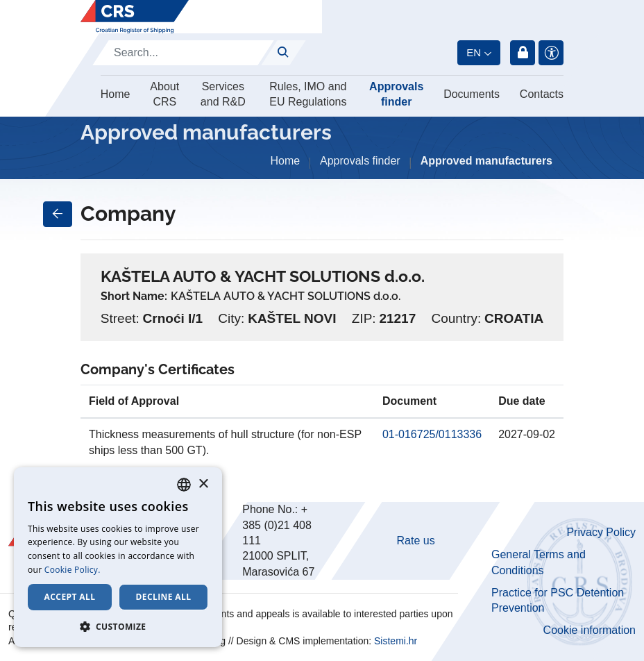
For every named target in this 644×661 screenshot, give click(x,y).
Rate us (416, 541)
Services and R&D (223, 94)
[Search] (183, 53)
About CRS (164, 94)
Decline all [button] (164, 597)
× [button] (203, 484)
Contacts (542, 94)
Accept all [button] (70, 597)
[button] (118, 626)
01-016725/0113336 (432, 434)
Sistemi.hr (396, 641)
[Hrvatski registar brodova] (135, 17)
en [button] (474, 52)
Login (523, 53)
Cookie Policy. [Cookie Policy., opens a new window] (73, 570)
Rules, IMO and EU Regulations (308, 94)
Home (116, 94)
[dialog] (118, 557)
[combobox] (184, 485)
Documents (472, 94)
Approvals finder (396, 94)
